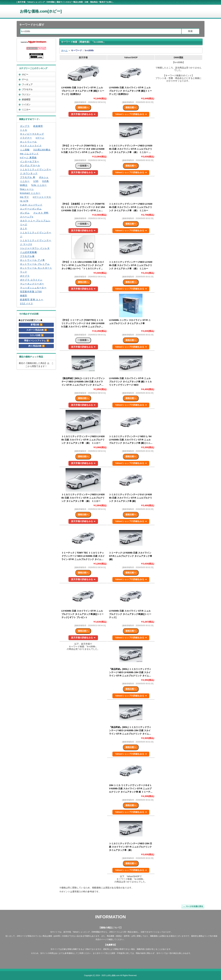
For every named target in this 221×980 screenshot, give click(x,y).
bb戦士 (24, 185)
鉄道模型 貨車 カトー (32, 300)
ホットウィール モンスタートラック (36, 270)
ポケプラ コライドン (31, 280)
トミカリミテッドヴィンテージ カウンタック (36, 171)
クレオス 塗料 (41, 213)
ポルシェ (44, 177)
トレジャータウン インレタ (35, 248)
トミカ (24, 130)
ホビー (25, 74)
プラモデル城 (27, 256)
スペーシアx (27, 217)
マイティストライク (31, 146)
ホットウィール (28, 142)
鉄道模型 (26, 99)
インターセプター (30, 161)
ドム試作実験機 (28, 252)
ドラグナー (26, 138)
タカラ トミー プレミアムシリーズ (35, 223)
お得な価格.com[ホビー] (41, 11)
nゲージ (40, 138)
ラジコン (26, 94)
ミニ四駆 (25, 150)
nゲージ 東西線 (28, 158)
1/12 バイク (27, 303)
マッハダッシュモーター (33, 288)
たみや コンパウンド (31, 205)
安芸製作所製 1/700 (31, 292)
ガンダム (25, 213)
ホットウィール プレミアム (35, 264)
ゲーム (25, 79)
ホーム (64, 50)
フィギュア (27, 84)
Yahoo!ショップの (131, 114)
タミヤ (24, 228)
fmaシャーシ (27, 189)
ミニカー (26, 109)
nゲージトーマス (42, 197)
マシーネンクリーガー (32, 284)
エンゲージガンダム (31, 209)
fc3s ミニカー (39, 185)
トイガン (26, 104)
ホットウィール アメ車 (32, 260)
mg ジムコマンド (29, 154)
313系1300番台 (42, 150)
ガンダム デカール (30, 165)
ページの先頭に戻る (193, 906)
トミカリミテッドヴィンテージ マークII (36, 242)
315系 (46, 181)
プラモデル (27, 89)
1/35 (36, 181)
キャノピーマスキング (32, 134)
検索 (190, 31)
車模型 (24, 296)
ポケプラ (25, 276)
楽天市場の (83, 114)
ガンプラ (25, 126)
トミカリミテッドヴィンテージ (36, 234)
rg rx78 (24, 201)
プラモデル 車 (28, 177)
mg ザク (25, 197)
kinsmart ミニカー (30, 193)
